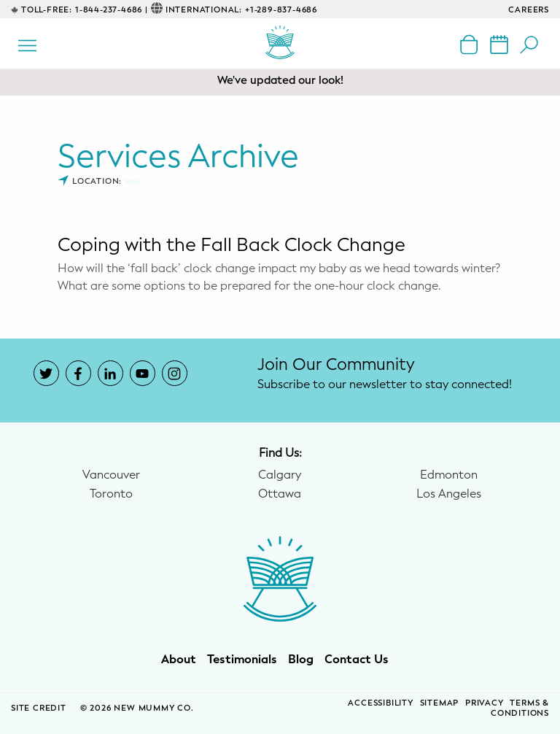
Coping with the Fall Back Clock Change (232, 244)
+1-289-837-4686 (281, 10)
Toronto (111, 494)
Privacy (485, 703)
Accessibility (380, 703)
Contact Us (357, 660)
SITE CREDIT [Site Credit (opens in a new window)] (40, 708)
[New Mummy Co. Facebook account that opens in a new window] (78, 373)
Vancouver (111, 475)
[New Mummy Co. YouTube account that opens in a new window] (143, 373)
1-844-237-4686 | (112, 10)
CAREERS (529, 10)
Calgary (280, 475)
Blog (301, 660)
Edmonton (449, 475)
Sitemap (440, 703)
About (179, 660)
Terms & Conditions (520, 708)
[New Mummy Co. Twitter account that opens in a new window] (46, 373)
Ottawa (280, 494)
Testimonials (242, 660)
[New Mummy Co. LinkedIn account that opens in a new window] (110, 373)
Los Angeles (449, 494)
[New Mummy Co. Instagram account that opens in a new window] (175, 373)
